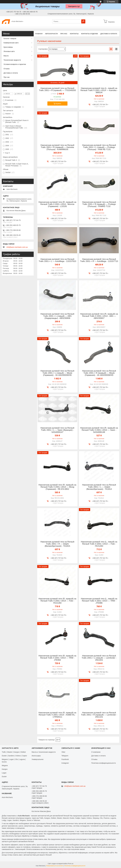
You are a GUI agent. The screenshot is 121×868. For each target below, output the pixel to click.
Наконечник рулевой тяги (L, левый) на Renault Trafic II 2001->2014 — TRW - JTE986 (99, 601)
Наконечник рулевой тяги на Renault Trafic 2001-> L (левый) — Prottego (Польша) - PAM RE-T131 (99, 147)
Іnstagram (65, 763)
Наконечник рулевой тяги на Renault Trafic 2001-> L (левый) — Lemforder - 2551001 (99, 658)
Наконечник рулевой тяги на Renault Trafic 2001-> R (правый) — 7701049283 (57, 89)
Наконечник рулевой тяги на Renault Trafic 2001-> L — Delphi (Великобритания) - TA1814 (99, 487)
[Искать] (83, 21)
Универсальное (38, 759)
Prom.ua (71, 864)
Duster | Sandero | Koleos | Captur (14, 756)
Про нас (64, 34)
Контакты (74, 34)
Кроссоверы (8, 47)
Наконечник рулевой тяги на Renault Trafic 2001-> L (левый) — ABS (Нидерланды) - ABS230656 (57, 316)
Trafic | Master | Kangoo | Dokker (14, 752)
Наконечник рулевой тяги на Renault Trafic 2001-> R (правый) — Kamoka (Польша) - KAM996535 (57, 147)
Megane (5, 766)
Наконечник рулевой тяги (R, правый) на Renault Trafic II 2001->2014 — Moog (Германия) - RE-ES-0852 (57, 487)
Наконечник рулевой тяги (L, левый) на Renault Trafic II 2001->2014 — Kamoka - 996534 (99, 90)
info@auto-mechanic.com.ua (17, 247)
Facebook (65, 759)
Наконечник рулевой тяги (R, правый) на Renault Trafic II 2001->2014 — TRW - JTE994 (57, 658)
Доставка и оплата (109, 34)
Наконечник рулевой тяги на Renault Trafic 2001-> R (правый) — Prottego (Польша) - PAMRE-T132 (99, 204)
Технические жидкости (12, 60)
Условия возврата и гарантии (15, 64)
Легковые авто (9, 51)
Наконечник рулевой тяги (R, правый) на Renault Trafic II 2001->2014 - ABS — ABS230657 (99, 316)
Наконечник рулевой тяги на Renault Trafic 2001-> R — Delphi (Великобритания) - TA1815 (57, 544)
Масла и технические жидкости (44, 752)
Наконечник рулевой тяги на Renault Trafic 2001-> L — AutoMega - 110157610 (57, 260)
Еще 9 (7, 153)
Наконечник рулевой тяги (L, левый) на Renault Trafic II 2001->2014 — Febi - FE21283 (99, 544)
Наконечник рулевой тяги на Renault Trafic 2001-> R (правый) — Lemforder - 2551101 (99, 715)
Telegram (65, 756)
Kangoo (5, 769)
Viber (63, 752)
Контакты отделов (90, 34)
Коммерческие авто (11, 43)
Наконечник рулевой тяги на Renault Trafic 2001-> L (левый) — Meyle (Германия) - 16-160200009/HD (57, 373)
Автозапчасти (51, 34)
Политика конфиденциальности (104, 763)
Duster (4, 777)
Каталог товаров (10, 38)
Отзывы (7, 69)
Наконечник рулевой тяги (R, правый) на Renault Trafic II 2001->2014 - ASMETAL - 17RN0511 (57, 715)
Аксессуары (36, 756)
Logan (4, 773)
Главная (39, 34)
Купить (58, 104)
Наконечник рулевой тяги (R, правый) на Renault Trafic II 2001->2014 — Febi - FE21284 (57, 601)
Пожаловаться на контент (55, 866)
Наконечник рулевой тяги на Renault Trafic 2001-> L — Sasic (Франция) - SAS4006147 (57, 430)
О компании (96, 752)
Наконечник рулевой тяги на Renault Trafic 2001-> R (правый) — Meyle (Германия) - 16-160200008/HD (99, 373)
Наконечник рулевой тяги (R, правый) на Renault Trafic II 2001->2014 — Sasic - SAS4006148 (99, 430)
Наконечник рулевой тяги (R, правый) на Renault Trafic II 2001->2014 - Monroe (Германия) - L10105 (57, 204)
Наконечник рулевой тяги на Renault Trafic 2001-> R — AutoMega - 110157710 (99, 260)
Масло (6, 56)
